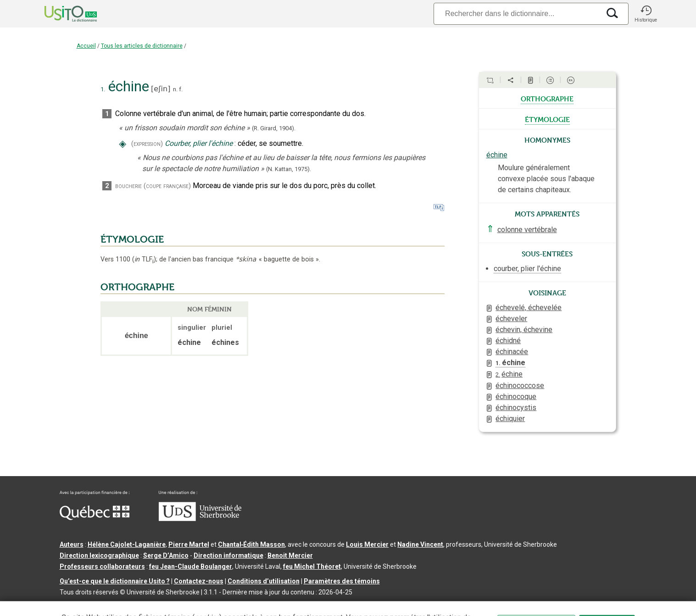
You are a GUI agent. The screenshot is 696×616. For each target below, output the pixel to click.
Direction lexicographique (99, 555)
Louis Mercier (367, 544)
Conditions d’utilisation (264, 581)
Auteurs (72, 544)
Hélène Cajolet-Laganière (127, 544)
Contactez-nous (199, 581)
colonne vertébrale (527, 230)
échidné (508, 341)
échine (497, 155)
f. (181, 89)
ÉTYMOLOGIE (132, 239)
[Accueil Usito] (61, 14)
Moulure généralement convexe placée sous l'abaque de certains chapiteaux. (546, 179)
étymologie (547, 119)
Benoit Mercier (290, 555)
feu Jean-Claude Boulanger (191, 566)
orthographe (547, 98)
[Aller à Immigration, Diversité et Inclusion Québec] (95, 518)
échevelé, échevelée (529, 308)
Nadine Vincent (420, 544)
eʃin (161, 89)
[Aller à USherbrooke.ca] (200, 519)
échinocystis (516, 408)
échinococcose (520, 386)
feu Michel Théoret (312, 566)
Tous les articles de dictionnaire (142, 46)
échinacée (512, 352)
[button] (646, 14)
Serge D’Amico (166, 555)
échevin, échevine (524, 330)
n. (175, 89)
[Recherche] (517, 14)
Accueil (86, 46)
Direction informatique (228, 555)
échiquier (510, 419)
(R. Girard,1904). (274, 128)
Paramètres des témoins (342, 581)
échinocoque (516, 397)
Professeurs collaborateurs (102, 566)
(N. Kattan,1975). (289, 169)
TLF (144, 259)
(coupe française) (167, 186)
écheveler (511, 319)
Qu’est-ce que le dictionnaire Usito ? (115, 581)
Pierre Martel (189, 544)
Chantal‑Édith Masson (252, 544)
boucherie (128, 186)
